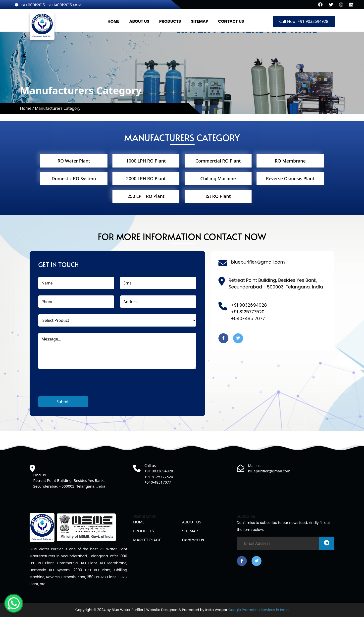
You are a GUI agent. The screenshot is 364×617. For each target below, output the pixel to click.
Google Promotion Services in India (258, 610)
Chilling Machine (218, 178)
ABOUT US (139, 21)
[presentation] (76, 387)
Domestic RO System (74, 178)
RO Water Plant (74, 161)
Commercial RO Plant (218, 161)
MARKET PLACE (147, 540)
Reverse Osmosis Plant (290, 178)
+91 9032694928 (249, 305)
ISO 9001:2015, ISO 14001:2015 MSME (49, 5)
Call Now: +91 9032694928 (304, 21)
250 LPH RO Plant (146, 196)
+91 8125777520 (248, 312)
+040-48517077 (248, 318)
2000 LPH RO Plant (146, 178)
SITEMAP (199, 21)
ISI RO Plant (218, 196)
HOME (113, 21)
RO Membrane (290, 161)
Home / (27, 108)
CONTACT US (231, 21)
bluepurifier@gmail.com (258, 262)
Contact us (193, 540)
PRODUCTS (170, 21)
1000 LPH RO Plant (146, 161)
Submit (63, 402)
